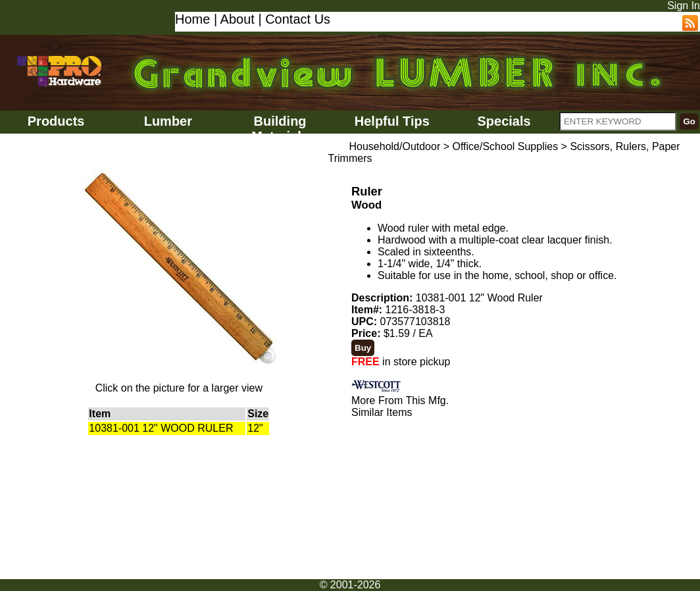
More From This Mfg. (400, 400)
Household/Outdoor (394, 146)
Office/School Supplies (505, 146)
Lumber (168, 121)
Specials (504, 121)
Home (192, 19)
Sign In (684, 6)
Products (56, 121)
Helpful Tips (392, 121)
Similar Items (382, 412)
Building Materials (280, 129)
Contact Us (298, 19)
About (238, 19)
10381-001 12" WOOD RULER (161, 428)
